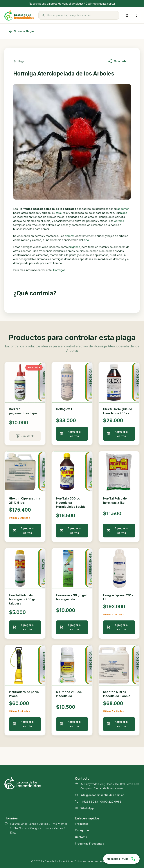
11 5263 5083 (89, 802)
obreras (119, 221)
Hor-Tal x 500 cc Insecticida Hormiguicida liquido (71, 503)
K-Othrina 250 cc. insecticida (69, 694)
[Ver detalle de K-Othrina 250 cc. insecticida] (72, 665)
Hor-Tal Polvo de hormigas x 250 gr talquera (22, 599)
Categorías (82, 830)
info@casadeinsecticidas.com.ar (102, 795)
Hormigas (59, 270)
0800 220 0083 (111, 802)
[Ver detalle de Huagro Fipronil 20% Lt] (119, 568)
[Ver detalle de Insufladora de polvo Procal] (25, 665)
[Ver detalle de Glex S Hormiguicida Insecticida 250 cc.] (119, 382)
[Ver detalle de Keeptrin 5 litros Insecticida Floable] (119, 665)
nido (86, 240)
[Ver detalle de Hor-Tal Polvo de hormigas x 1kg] (119, 472)
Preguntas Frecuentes (89, 844)
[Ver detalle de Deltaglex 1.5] (72, 382)
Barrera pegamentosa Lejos (23, 411)
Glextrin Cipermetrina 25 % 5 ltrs (25, 500)
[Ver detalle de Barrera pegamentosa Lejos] (25, 382)
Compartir (117, 61)
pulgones (74, 247)
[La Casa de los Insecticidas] (19, 15)
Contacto (81, 837)
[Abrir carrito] (136, 15)
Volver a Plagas (21, 31)
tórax (59, 213)
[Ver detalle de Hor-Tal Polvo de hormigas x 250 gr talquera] (25, 568)
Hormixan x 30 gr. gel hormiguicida (71, 597)
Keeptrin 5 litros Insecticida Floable (117, 694)
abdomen (123, 209)
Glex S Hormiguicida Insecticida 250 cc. (118, 411)
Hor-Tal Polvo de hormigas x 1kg (115, 500)
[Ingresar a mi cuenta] (127, 15)
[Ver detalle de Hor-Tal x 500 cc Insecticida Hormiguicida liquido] (72, 472)
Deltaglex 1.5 (65, 409)
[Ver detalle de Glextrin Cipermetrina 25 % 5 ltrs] (25, 472)
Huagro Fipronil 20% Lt (118, 597)
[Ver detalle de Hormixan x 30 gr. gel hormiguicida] (72, 568)
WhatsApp (87, 808)
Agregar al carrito (71, 434)
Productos (82, 824)
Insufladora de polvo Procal (24, 694)
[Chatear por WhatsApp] (121, 859)
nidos (124, 213)
